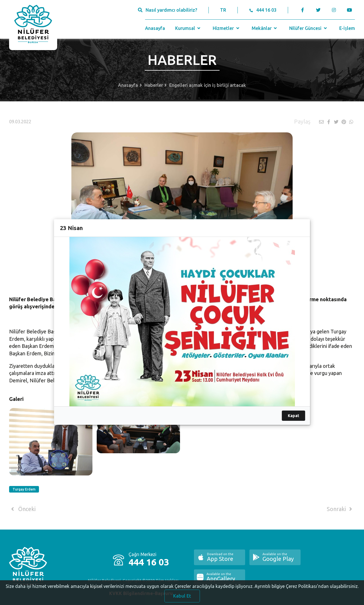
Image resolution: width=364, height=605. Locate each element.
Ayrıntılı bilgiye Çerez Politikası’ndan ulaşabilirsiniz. (307, 592)
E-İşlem (347, 28)
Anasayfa (155, 28)
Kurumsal (188, 28)
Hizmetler (227, 28)
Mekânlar (265, 28)
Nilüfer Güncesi (309, 28)
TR (223, 10)
